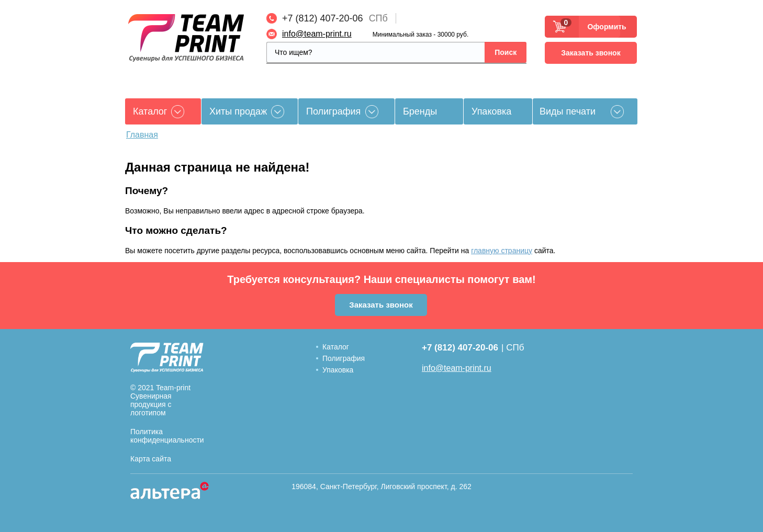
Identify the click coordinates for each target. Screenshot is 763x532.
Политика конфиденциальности (167, 436)
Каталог (336, 347)
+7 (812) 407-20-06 (323, 18)
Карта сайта (151, 459)
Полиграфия (333, 111)
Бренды (420, 111)
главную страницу (502, 251)
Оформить (604, 27)
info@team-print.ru (317, 34)
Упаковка (491, 111)
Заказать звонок (591, 53)
